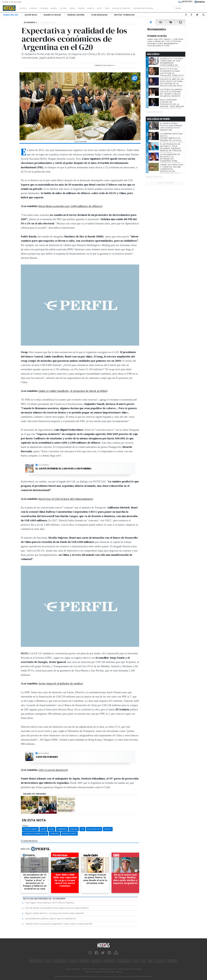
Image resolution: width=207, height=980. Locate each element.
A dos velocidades (47, 757)
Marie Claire (60, 961)
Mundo (60, 8)
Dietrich (108, 829)
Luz (143, 961)
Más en (35, 849)
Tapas (122, 8)
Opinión (92, 8)
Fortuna (73, 961)
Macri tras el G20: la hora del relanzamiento (65, 499)
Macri (43, 829)
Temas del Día (11, 15)
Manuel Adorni (76, 15)
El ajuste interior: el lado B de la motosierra (64, 469)
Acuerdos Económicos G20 (35, 834)
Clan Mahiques (100, 15)
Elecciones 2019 (94, 829)
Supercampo (123, 961)
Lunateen (160, 961)
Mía (151, 961)
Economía (48, 8)
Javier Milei (31, 15)
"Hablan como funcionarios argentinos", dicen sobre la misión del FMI (59, 924)
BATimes (173, 961)
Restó (113, 8)
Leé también (44, 465)
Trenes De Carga (69, 834)
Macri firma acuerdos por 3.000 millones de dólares (70, 206)
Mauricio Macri (53, 15)
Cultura (71, 8)
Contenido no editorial (165, 8)
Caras (48, 961)
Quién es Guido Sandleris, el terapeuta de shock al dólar (72, 391)
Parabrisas (109, 961)
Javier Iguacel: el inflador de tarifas (60, 683)
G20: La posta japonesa (53, 770)
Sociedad (36, 8)
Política (24, 8)
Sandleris (55, 834)
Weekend (96, 961)
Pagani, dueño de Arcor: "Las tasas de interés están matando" (55, 913)
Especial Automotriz (139, 8)
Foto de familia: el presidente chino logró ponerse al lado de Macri (57, 908)
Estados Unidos (30, 829)
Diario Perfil (36, 961)
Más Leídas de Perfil (159, 119)
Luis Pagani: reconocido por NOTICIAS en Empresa (49, 903)
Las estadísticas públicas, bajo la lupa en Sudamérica (50, 918)
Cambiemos (62, 829)
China (51, 829)
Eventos (103, 8)
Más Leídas (153, 54)
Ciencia (81, 8)
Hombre (84, 961)
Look (135, 961)
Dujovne (74, 829)
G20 (82, 829)
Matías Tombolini (124, 15)
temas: (25, 826)
